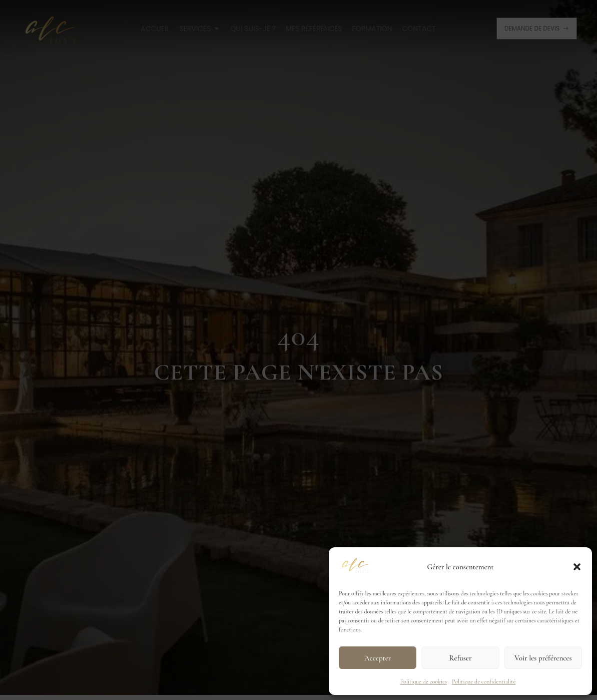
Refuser (461, 658)
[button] (577, 567)
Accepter (378, 658)
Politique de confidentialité (484, 681)
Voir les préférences (543, 658)
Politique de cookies (424, 681)
